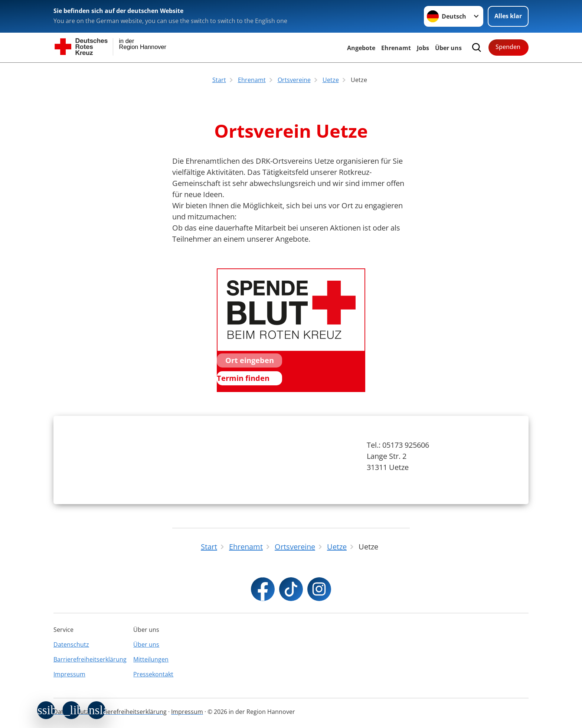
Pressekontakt (153, 674)
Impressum (69, 674)
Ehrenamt (396, 48)
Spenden (508, 47)
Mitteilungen (151, 659)
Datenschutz (71, 644)
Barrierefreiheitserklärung (90, 659)
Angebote (361, 48)
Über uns (146, 644)
